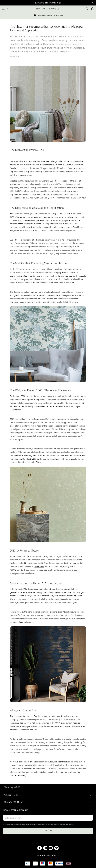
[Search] (8, 9)
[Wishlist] (87, 9)
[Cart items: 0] (92, 9)
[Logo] (48, 9)
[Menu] (3, 9)
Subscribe (48, 831)
